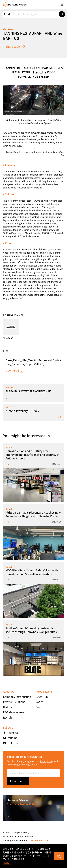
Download (15, 371)
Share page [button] (15, 46)
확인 (59, 856)
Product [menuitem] (9, 14)
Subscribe (18, 781)
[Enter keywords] (40, 14)
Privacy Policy (46, 761)
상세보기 (7, 863)
